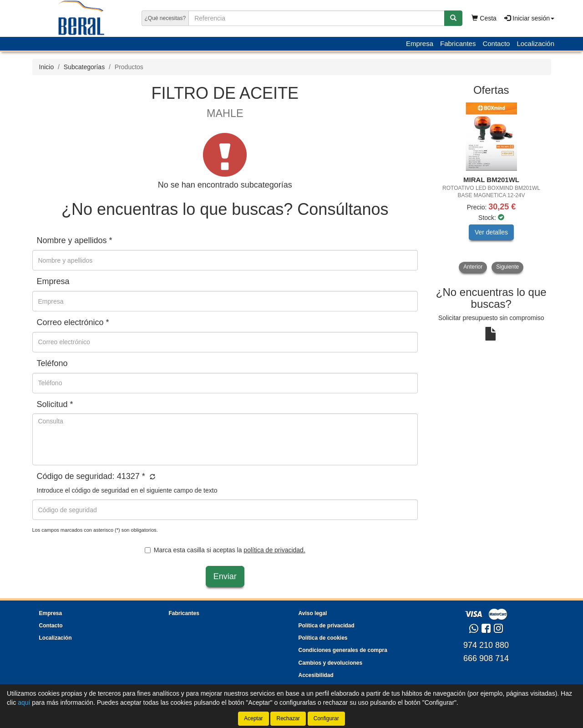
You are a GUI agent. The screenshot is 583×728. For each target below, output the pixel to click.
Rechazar (288, 718)
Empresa (420, 43)
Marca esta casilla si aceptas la (225, 550)
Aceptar (253, 718)
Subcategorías (84, 67)
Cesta (484, 18)
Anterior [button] (473, 267)
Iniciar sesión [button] (529, 18)
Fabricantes (458, 43)
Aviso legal (313, 613)
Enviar (225, 576)
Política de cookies (323, 638)
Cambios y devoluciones (331, 663)
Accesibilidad (316, 675)
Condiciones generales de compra (343, 650)
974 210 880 (486, 645)
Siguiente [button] (507, 267)
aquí (24, 703)
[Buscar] (453, 18)
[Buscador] (316, 18)
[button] (151, 477)
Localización (535, 43)
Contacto (496, 43)
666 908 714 (486, 658)
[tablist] (491, 188)
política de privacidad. (274, 550)
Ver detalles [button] (491, 232)
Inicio (47, 67)
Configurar (326, 718)
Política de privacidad (327, 626)
